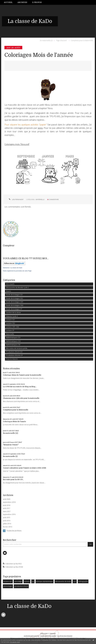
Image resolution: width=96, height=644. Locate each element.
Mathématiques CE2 (13, 341)
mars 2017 (7, 511)
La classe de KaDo (30, 21)
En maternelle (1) (10, 456)
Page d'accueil (61, 40)
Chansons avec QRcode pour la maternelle (21, 398)
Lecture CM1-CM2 (13, 327)
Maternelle (40, 199)
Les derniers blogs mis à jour (32, 636)
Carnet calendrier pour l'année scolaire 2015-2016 (24, 468)
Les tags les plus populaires (65, 636)
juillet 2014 (7, 524)
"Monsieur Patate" (11, 445)
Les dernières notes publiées (48, 636)
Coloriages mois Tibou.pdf (17, 144)
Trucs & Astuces (12, 359)
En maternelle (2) (46, 40)
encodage (18, 581)
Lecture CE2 (10, 323)
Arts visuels (10, 284)
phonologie (8, 586)
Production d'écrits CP (14, 355)
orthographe (83, 581)
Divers (8, 291)
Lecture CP (10, 330)
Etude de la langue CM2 (15, 305)
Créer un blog (44, 633)
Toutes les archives (14, 531)
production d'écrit (21, 586)
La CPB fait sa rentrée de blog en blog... (20, 387)
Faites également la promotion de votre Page (17, 271)
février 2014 (7, 527)
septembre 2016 (9, 514)
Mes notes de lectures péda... (17, 348)
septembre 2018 (9, 502)
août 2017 (7, 508)
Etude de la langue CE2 (14, 298)
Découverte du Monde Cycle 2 (17, 288)
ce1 (75, 581)
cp (33, 581)
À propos (37, 2)
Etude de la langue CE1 (14, 295)
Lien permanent (16, 199)
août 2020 (7, 499)
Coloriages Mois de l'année (39, 55)
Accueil (8, 2)
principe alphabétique (44, 581)
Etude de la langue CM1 (15, 302)
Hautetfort (53, 633)
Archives (22, 2)
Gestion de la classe (13, 313)
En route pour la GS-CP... (13, 479)
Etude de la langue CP (14, 309)
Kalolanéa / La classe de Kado (13, 268)
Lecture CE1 (10, 320)
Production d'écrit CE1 (14, 352)
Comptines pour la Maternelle (82, 40)
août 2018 (7, 505)
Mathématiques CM (13, 345)
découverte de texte (63, 581)
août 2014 (7, 521)
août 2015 (7, 518)
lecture (27, 581)
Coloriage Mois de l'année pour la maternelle (22, 375)
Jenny (40, 128)
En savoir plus (15, 642)
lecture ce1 (8, 581)
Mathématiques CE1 (13, 338)
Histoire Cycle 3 (12, 316)
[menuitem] (9, 2)
